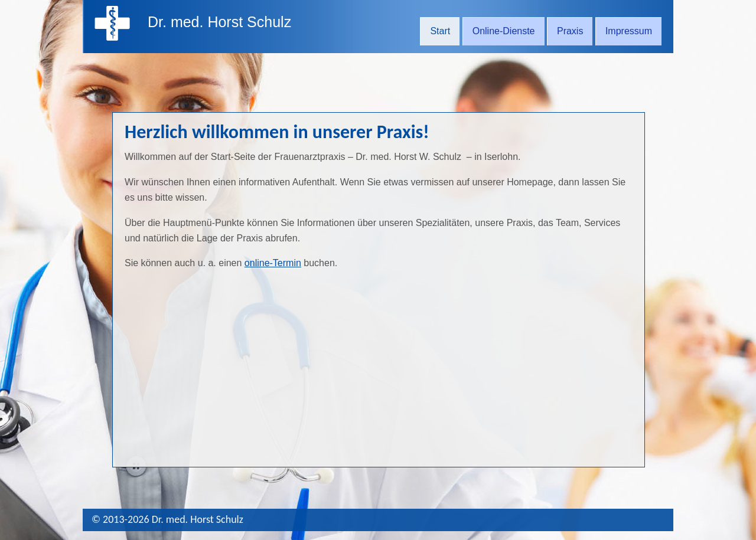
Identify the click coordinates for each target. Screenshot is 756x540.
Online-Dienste (504, 31)
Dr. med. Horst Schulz (219, 22)
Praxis (570, 31)
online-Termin (273, 263)
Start (440, 31)
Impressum (629, 31)
